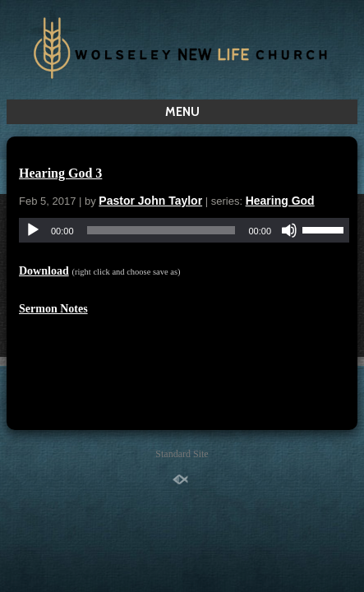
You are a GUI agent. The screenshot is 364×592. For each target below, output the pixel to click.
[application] (184, 230)
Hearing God (280, 201)
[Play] (33, 230)
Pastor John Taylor (150, 201)
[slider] (161, 230)
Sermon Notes (53, 309)
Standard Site (182, 454)
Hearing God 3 (60, 173)
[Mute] (289, 230)
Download (44, 271)
